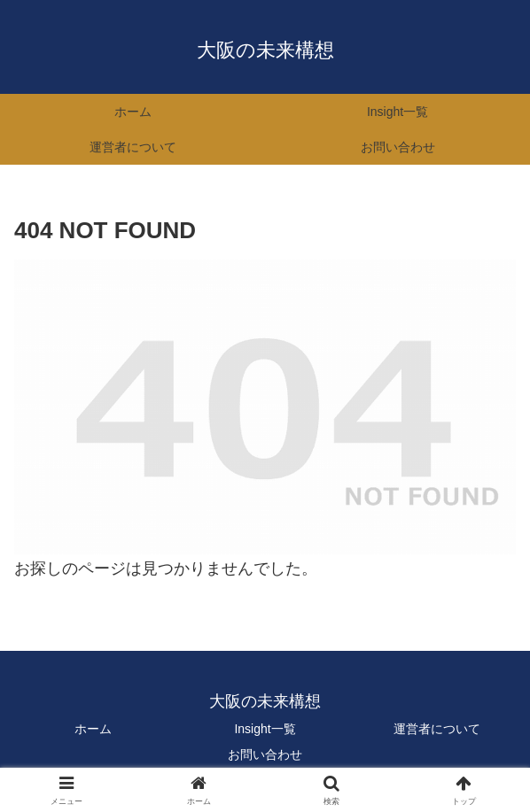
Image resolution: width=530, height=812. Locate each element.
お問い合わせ (265, 754)
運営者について (437, 729)
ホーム (93, 729)
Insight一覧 (265, 729)
